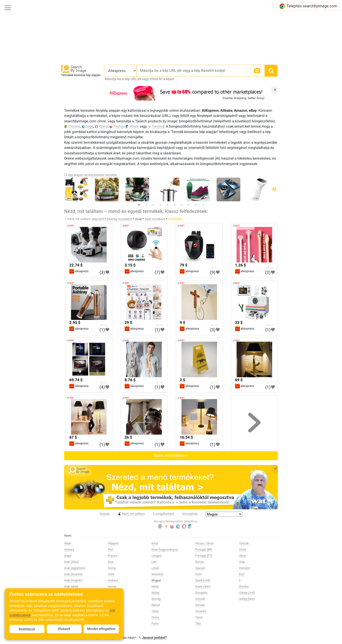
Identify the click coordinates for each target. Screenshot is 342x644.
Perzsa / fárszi (204, 543)
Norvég (156, 599)
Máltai (155, 593)
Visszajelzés (190, 514)
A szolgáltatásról (164, 514)
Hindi (111, 574)
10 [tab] (203, 205)
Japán (112, 605)
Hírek (139, 219)
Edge (89, 126)
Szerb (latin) (203, 587)
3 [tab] (153, 205)
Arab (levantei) (73, 574)
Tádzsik (244, 543)
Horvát (112, 587)
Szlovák (200, 599)
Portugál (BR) (204, 550)
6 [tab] (175, 205)
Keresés (105, 514)
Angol (68, 556)
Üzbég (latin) (247, 599)
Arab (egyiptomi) (75, 568)
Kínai (155, 543)
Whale (134, 126)
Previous (68, 189)
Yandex (157, 126)
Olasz (155, 611)
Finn (111, 550)
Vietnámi (245, 568)
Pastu (155, 624)
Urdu (242, 562)
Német (156, 605)
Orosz (155, 617)
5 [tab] (167, 205)
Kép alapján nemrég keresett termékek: (93, 175)
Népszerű (99, 219)
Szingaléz (201, 593)
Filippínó (113, 543)
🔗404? (70, 226)
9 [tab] (196, 205)
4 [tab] (160, 205)
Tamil (199, 617)
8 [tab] (189, 205)
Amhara (69, 550)
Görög (112, 568)
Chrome (74, 126)
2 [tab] (146, 205)
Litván (155, 568)
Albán (68, 543)
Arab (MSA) (71, 562)
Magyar (156, 580)
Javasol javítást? (154, 638)
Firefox (119, 126)
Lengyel (156, 556)
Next (274, 189)
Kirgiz (111, 617)
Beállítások (27, 629)
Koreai (112, 624)
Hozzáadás (175, 219)
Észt (242, 574)
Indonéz (113, 599)
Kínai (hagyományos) (165, 550)
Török (242, 550)
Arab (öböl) (71, 587)
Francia (112, 556)
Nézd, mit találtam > (171, 456)
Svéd (198, 574)
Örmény (244, 587)
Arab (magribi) (73, 580)
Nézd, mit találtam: (80, 219)
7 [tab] (182, 205)
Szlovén (200, 605)
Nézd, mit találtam (131, 514)
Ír (240, 580)
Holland (113, 580)
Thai (198, 624)
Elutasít (64, 629)
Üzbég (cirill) (247, 593)
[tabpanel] (171, 189)
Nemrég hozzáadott (120, 219)
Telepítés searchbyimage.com (308, 6)
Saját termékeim (155, 219)
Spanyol (200, 568)
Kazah (112, 611)
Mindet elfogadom (101, 629)
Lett (154, 562)
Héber (112, 593)
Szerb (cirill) (203, 580)
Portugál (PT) (204, 556)
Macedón (157, 574)
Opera (103, 126)
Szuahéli (201, 611)
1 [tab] (139, 205)
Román (200, 562)
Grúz (111, 562)
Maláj (155, 587)
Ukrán (243, 556)
